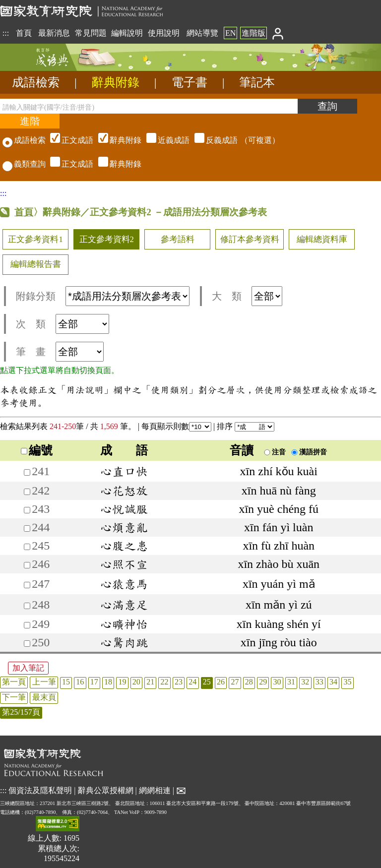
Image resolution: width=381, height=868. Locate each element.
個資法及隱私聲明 (40, 790)
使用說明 (164, 33)
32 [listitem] (305, 682)
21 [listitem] (150, 682)
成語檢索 (36, 82)
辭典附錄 (116, 82)
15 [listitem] (66, 682)
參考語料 (178, 239)
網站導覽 (202, 33)
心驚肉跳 (124, 642)
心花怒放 (124, 491)
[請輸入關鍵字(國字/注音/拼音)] (149, 106)
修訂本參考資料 (250, 239)
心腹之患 (124, 546)
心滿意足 (124, 605)
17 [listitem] (94, 682)
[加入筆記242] (27, 492)
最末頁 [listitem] (44, 697)
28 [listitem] (249, 682)
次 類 (63, 324)
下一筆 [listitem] (14, 697)
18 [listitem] (108, 682)
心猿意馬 (124, 584)
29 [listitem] (263, 682)
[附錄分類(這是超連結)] (127, 296)
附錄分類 (103, 296)
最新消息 (54, 33)
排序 (246, 426)
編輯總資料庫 (322, 239)
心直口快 (124, 471)
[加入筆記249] (27, 625)
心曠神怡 (124, 624)
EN (230, 33)
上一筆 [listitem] (44, 682)
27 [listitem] (235, 682)
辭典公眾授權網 (106, 790)
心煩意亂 (124, 527)
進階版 (254, 33)
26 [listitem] (221, 682)
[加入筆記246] (27, 565)
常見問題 (91, 33)
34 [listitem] (333, 682)
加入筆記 (28, 668)
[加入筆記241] (27, 472)
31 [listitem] (291, 682)
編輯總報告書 (36, 264)
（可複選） (164, 140)
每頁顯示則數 (176, 426)
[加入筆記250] (27, 644)
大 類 (247, 296)
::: (6, 33)
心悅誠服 (124, 509)
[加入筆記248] (27, 606)
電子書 (190, 82)
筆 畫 (60, 352)
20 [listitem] (136, 682)
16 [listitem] (80, 682)
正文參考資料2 (107, 239)
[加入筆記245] (27, 547)
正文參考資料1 (35, 239)
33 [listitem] (319, 682)
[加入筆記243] (27, 510)
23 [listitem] (179, 682)
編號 (37, 450)
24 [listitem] (192, 682)
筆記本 (257, 82)
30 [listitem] (277, 682)
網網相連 (155, 790)
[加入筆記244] (27, 528)
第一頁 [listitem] (14, 682)
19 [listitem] (122, 682)
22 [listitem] (165, 682)
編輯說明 (127, 33)
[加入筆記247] (27, 585)
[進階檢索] (30, 121)
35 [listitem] (347, 682)
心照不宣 (124, 564)
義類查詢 (24, 164)
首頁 (24, 33)
